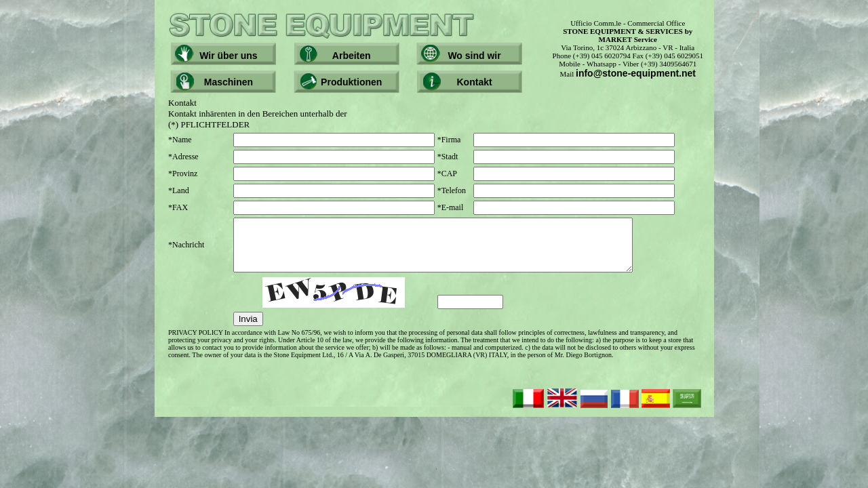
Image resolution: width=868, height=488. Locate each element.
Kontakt (475, 82)
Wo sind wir (474, 56)
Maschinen (229, 82)
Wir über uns (228, 56)
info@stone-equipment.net (636, 73)
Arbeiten (352, 56)
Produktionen (351, 82)
